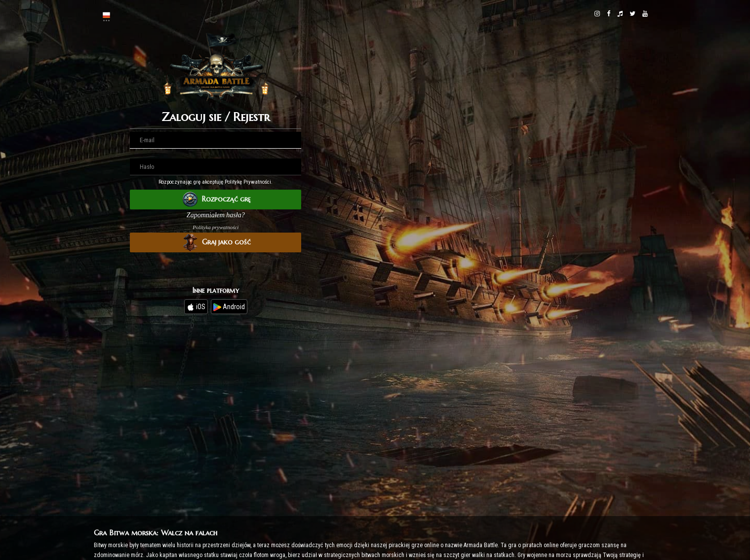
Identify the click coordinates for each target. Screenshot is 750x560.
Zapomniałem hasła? (216, 215)
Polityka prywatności (216, 227)
